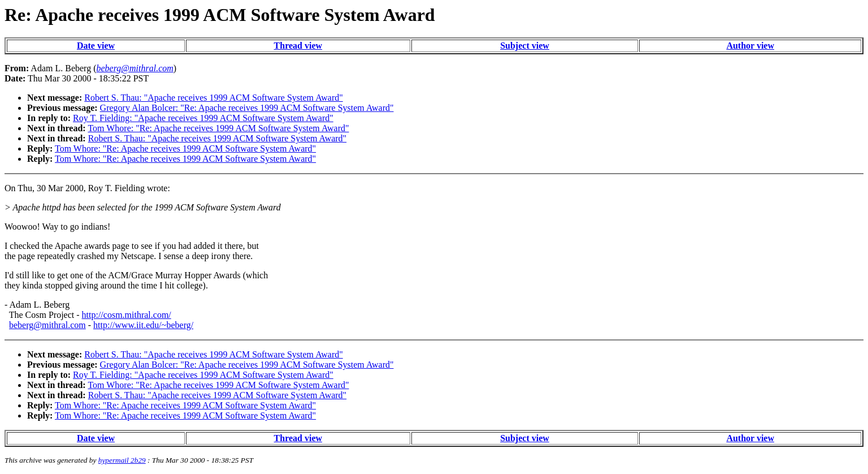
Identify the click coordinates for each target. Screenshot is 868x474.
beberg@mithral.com (47, 325)
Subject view (525, 46)
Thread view (298, 46)
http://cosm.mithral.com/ (127, 315)
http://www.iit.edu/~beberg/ (143, 325)
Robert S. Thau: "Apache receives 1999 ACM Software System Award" (213, 98)
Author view (750, 46)
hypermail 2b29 (122, 460)
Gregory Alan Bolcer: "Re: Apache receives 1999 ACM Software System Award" (247, 108)
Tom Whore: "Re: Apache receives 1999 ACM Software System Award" (218, 128)
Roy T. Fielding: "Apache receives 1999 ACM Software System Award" (203, 118)
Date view (96, 46)
